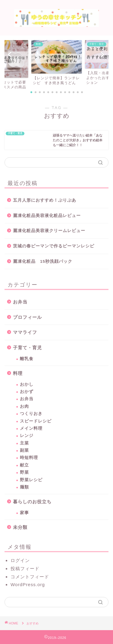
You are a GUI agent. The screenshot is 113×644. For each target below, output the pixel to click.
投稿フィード (25, 569)
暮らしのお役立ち (32, 502)
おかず (27, 392)
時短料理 (29, 458)
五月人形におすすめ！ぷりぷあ (45, 200)
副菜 (24, 450)
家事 (24, 513)
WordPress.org (28, 584)
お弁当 (20, 302)
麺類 (24, 487)
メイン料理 (31, 428)
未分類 (20, 527)
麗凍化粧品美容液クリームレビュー (49, 231)
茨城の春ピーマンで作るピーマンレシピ (54, 246)
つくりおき (31, 414)
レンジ (27, 436)
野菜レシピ (31, 480)
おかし (27, 384)
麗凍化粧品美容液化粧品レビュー (47, 216)
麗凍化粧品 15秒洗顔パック (43, 261)
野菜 (24, 472)
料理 (18, 373)
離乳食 (27, 359)
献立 (24, 465)
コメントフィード (30, 577)
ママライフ (25, 332)
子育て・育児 (27, 348)
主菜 (24, 443)
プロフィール (27, 317)
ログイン (20, 560)
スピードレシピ (36, 421)
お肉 (24, 406)
